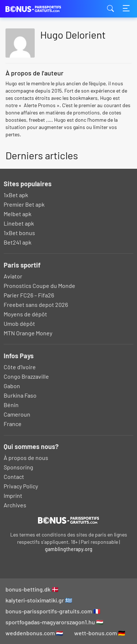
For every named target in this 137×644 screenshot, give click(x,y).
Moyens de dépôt (25, 314)
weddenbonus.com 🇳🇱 (34, 633)
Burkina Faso (20, 395)
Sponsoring (18, 467)
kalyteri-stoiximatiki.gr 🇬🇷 (39, 600)
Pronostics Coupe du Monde (39, 286)
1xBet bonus (19, 233)
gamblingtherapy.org (69, 549)
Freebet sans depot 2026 (36, 305)
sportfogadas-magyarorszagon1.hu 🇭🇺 (54, 622)
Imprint (13, 495)
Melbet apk (18, 214)
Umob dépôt (19, 323)
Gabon (12, 386)
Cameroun (17, 414)
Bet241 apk (18, 242)
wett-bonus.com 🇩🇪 (100, 633)
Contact (14, 477)
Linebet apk (19, 223)
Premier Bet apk (24, 204)
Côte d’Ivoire (20, 367)
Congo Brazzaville (26, 376)
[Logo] (68, 520)
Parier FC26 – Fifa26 (29, 295)
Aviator (13, 276)
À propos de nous (26, 458)
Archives (15, 505)
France (13, 424)
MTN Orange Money (28, 333)
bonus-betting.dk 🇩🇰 (32, 589)
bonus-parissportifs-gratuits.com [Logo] (42, 9)
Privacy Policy (21, 486)
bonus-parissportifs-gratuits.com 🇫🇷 (53, 611)
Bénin (11, 405)
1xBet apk (16, 195)
